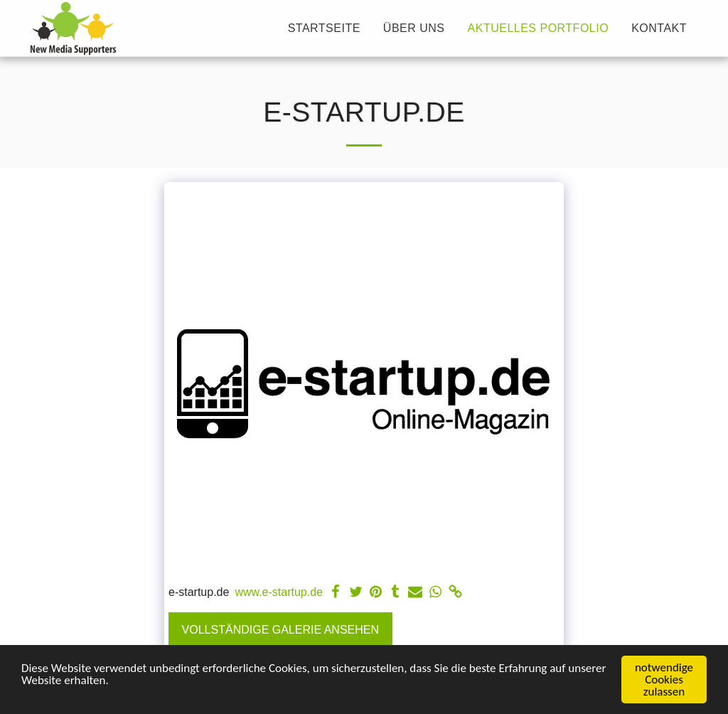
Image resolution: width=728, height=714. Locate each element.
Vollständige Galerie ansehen (280, 630)
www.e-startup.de (279, 592)
